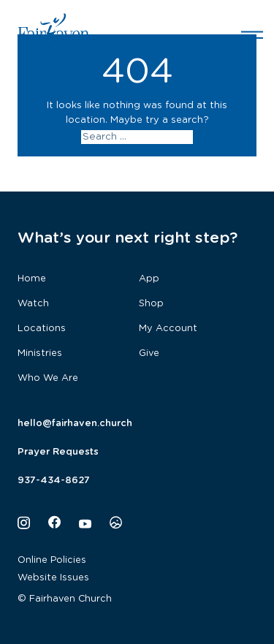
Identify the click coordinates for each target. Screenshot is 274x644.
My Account (168, 329)
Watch (33, 304)
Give (149, 353)
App (149, 279)
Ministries (40, 353)
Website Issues (53, 578)
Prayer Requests (58, 452)
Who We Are (48, 378)
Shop (151, 304)
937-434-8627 (54, 481)
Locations (42, 329)
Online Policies (52, 560)
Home (32, 279)
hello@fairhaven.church (75, 424)
